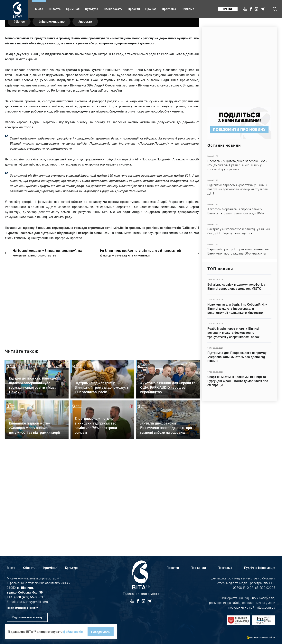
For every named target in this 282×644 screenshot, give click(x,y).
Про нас (151, 9)
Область (55, 9)
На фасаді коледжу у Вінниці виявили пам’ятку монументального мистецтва (48, 350)
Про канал (198, 568)
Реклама (188, 9)
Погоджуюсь (101, 632)
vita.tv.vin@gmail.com (32, 602)
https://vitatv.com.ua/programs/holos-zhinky (102, 396)
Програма (169, 9)
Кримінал (73, 9)
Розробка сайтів (268, 638)
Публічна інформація (260, 568)
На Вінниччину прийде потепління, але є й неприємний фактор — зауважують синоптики (141, 350)
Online (228, 9)
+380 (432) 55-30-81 (28, 597)
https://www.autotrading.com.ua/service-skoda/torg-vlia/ (239, 65)
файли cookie (73, 632)
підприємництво (53, 118)
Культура (92, 9)
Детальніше (239, 163)
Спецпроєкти (113, 9)
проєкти (87, 118)
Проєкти (134, 9)
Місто (39, 9)
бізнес (20, 118)
